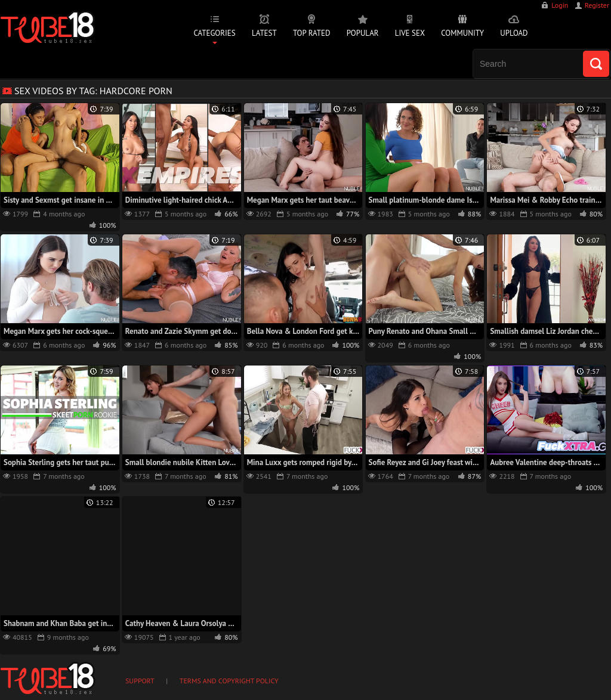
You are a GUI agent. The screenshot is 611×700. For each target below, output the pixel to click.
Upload (514, 33)
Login (560, 5)
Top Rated (312, 33)
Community (462, 33)
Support (140, 681)
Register (597, 5)
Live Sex (410, 33)
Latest (264, 33)
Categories (214, 33)
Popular (363, 33)
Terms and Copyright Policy (229, 681)
